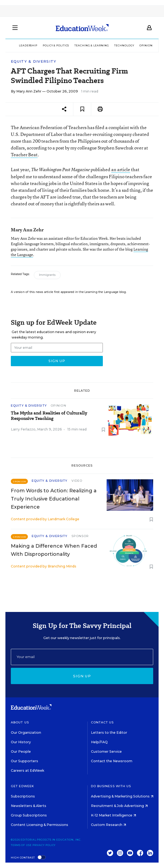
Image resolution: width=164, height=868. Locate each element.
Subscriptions (23, 796)
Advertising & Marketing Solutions (122, 796)
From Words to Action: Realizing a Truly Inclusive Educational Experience (54, 499)
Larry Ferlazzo (23, 429)
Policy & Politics (56, 45)
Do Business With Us (111, 786)
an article (121, 169)
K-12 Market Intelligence (114, 815)
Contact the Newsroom (112, 761)
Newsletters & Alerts (29, 806)
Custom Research (109, 825)
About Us (20, 722)
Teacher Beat (24, 154)
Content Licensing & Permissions (40, 825)
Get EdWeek (22, 786)
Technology (124, 45)
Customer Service (106, 751)
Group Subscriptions (29, 815)
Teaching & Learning (92, 45)
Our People (21, 751)
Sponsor (80, 536)
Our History (21, 742)
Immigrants (47, 275)
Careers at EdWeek (27, 770)
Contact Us (102, 722)
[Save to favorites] (82, 109)
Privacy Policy (44, 845)
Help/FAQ (99, 742)
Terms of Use (21, 845)
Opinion (146, 45)
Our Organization (26, 733)
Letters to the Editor (109, 733)
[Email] (82, 657)
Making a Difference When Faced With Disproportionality (54, 550)
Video (77, 481)
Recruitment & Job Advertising (119, 806)
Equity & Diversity (34, 61)
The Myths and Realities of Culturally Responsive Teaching (49, 416)
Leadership (28, 45)
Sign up (82, 676)
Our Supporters (24, 761)
